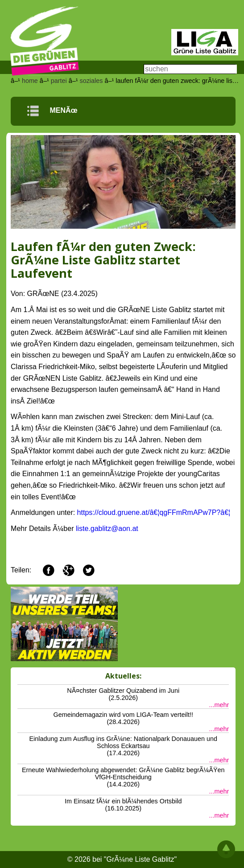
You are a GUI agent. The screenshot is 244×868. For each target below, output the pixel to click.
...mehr (219, 705)
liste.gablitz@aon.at (107, 529)
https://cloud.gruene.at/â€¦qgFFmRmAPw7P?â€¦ (154, 512)
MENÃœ (52, 110)
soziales (91, 81)
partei (59, 81)
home (30, 81)
